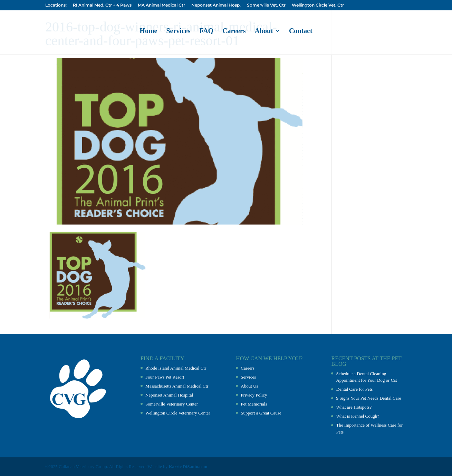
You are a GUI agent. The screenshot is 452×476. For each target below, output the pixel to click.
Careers (234, 31)
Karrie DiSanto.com (188, 467)
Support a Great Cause (261, 413)
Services (178, 31)
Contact (301, 31)
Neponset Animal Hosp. (216, 5)
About (264, 31)
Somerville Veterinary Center (172, 404)
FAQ (206, 31)
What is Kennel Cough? (358, 416)
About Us (249, 386)
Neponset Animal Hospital (169, 395)
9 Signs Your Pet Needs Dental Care (368, 398)
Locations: (56, 5)
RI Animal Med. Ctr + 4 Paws (102, 5)
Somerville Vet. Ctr (266, 5)
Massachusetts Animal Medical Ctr (177, 386)
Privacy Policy (254, 395)
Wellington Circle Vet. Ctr (318, 5)
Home (148, 31)
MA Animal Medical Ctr (161, 5)
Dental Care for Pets (354, 389)
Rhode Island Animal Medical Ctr (176, 368)
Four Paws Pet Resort (165, 377)
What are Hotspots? (354, 407)
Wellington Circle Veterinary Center (178, 413)
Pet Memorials (254, 404)
